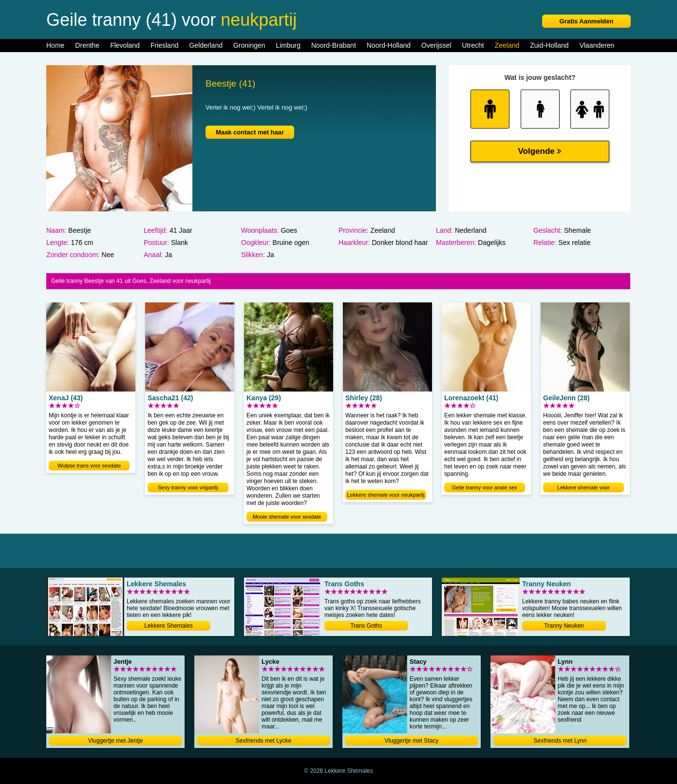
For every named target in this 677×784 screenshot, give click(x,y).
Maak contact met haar (250, 132)
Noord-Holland (389, 45)
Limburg (288, 45)
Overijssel (436, 45)
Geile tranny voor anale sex (485, 487)
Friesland (165, 45)
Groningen (249, 45)
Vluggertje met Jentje (116, 741)
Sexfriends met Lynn (560, 741)
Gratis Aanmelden (587, 21)
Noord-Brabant (334, 45)
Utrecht (473, 45)
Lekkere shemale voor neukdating (583, 488)
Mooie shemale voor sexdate (287, 517)
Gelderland (206, 45)
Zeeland (507, 45)
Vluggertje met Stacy (412, 741)
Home (55, 45)
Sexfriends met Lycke (263, 741)
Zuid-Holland (549, 45)
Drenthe (87, 45)
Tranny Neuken (564, 626)
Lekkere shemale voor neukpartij (386, 495)
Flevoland (125, 45)
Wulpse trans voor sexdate (89, 466)
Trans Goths (366, 626)
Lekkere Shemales (168, 626)
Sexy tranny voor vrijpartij (188, 487)
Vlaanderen (597, 45)
